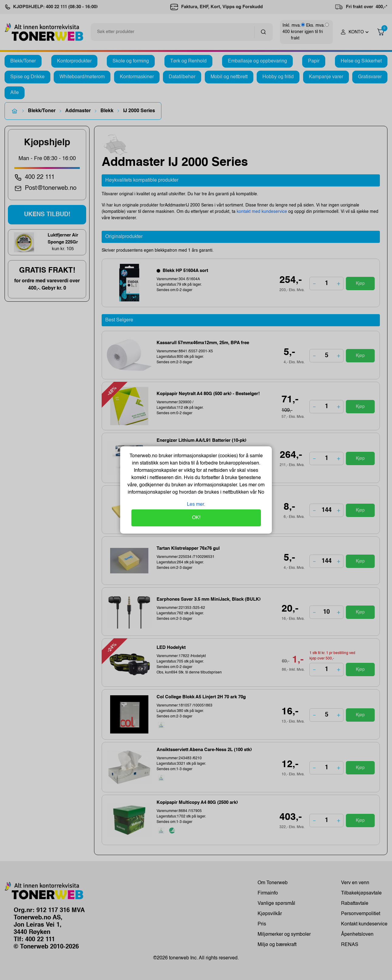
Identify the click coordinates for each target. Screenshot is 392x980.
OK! (196, 518)
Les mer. (196, 505)
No (260, 492)
